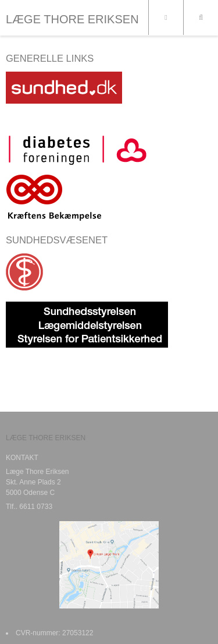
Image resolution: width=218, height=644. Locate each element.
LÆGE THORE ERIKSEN (72, 19)
